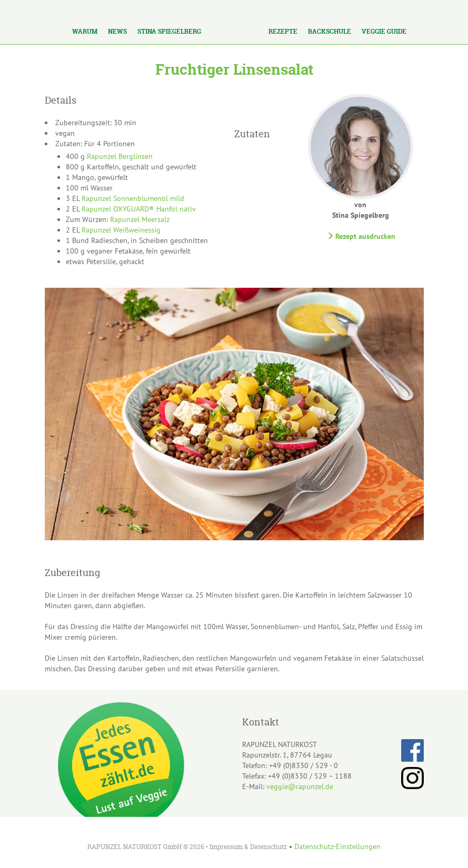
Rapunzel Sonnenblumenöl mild (133, 198)
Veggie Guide (384, 31)
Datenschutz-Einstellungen (337, 846)
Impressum (226, 847)
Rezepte (283, 31)
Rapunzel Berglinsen (120, 156)
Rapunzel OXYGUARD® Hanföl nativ (139, 209)
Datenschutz (268, 847)
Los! (126, 9)
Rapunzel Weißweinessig (121, 230)
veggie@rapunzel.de (300, 786)
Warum (85, 31)
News (117, 31)
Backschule (330, 31)
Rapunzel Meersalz (140, 219)
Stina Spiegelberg (169, 31)
